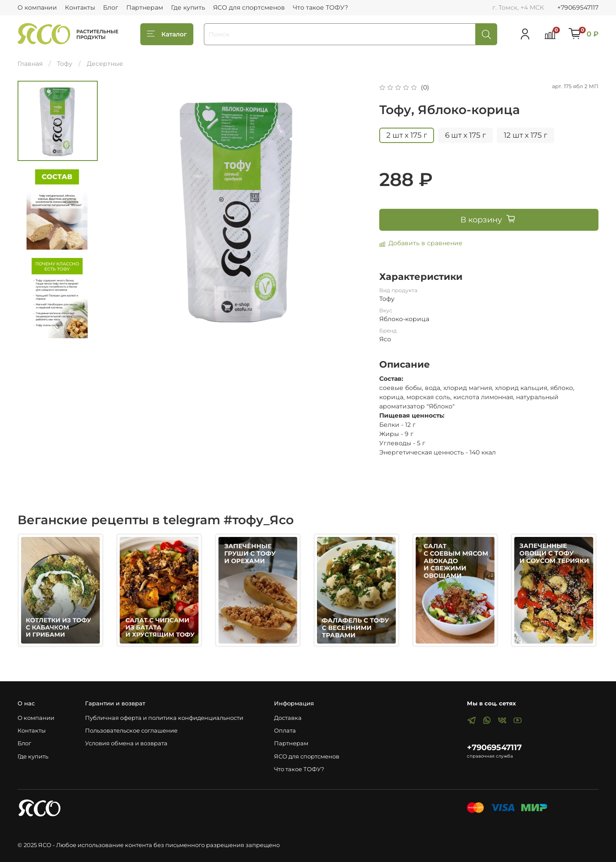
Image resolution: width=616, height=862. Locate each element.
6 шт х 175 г (465, 135)
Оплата (285, 731)
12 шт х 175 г (525, 135)
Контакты (80, 7)
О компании (37, 7)
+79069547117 (578, 7)
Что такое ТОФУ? (320, 7)
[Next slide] (57, 328)
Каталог (167, 34)
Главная (30, 64)
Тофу (65, 64)
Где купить (188, 7)
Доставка (288, 718)
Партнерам (145, 7)
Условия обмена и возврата (126, 743)
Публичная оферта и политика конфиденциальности (164, 718)
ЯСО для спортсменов (249, 7)
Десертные (105, 64)
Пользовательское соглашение (131, 731)
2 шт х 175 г (407, 135)
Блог (111, 7)
